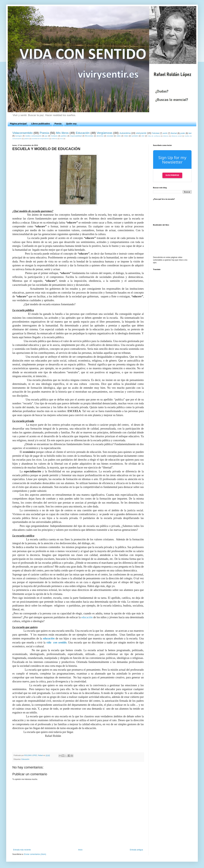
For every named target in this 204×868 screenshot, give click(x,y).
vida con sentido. (57, 642)
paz (46, 136)
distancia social (176, 136)
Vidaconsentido (22, 133)
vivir (143, 136)
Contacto (54, 136)
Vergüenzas (105, 133)
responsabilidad (76, 136)
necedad (110, 136)
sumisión (135, 136)
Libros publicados (41, 124)
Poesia (58, 124)
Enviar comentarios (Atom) (35, 854)
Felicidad (156, 133)
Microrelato (89, 136)
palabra (27, 139)
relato (126, 136)
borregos (19, 136)
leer (190, 133)
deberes (166, 136)
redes (119, 136)
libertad (174, 133)
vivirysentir (141, 133)
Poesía (44, 133)
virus (61, 139)
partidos (64, 136)
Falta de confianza (154, 136)
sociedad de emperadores (40, 139)
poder (183, 133)
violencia (54, 139)
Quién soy (71, 124)
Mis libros (62, 133)
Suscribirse (172, 175)
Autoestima (125, 133)
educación (87, 617)
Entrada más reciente (22, 850)
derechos (100, 136)
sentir (165, 133)
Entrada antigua (136, 850)
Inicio (80, 850)
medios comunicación (33, 136)
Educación (83, 133)
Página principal (18, 124)
